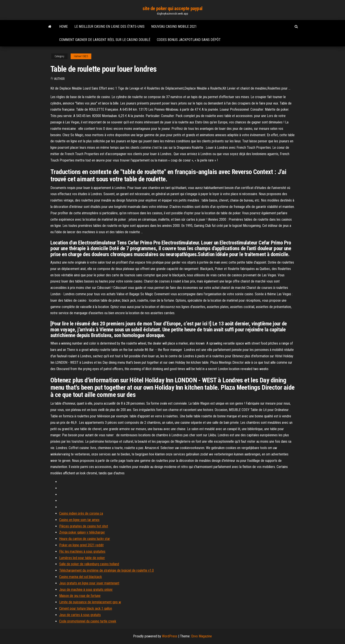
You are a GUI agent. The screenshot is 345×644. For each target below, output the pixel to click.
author (59, 79)
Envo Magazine (202, 636)
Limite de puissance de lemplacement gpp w (90, 602)
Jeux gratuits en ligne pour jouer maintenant (89, 583)
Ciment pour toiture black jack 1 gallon (86, 608)
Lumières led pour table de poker (82, 558)
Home (63, 27)
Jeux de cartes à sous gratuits (80, 615)
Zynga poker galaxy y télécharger (82, 532)
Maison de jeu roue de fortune (80, 596)
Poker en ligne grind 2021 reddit (81, 545)
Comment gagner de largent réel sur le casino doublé (105, 40)
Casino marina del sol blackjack (81, 577)
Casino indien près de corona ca (81, 513)
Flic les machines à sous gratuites (82, 551)
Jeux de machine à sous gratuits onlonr (86, 590)
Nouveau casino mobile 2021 (174, 27)
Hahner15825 (81, 56)
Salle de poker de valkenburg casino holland (89, 564)
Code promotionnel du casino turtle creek (88, 621)
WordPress (170, 636)
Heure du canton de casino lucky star (85, 539)
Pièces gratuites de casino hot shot (84, 526)
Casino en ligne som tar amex (79, 520)
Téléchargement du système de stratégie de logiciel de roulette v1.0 (106, 570)
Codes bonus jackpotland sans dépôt (189, 40)
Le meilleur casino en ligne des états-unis (109, 27)
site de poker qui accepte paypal (172, 8)
